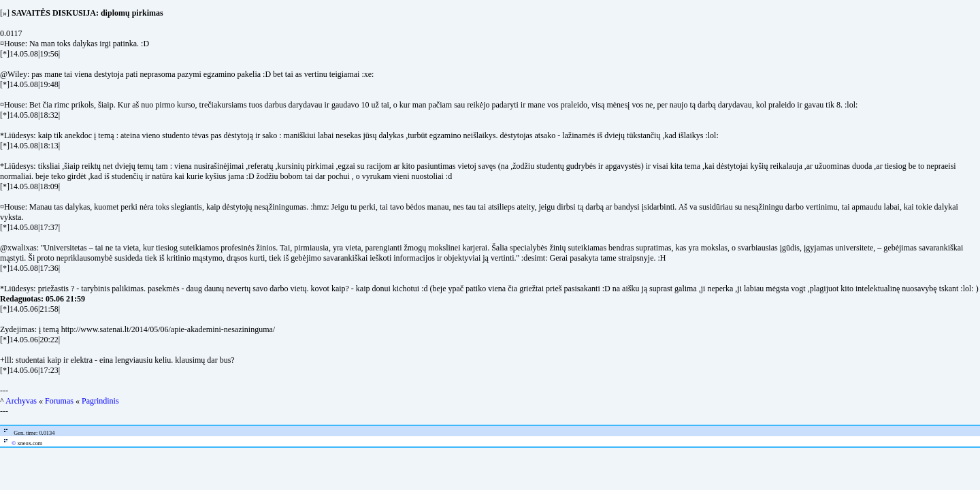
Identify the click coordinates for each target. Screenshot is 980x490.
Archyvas (21, 401)
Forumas (59, 401)
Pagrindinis (100, 401)
